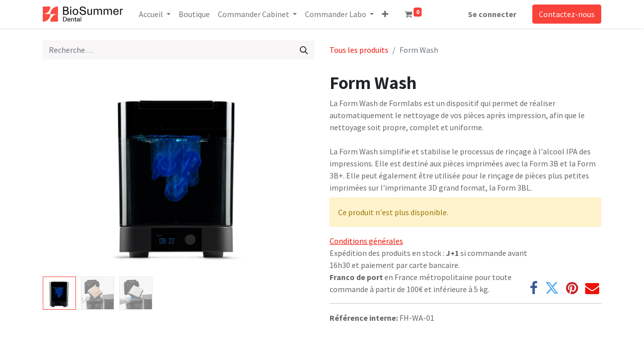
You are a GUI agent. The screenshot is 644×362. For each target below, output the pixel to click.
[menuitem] (194, 14)
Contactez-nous (567, 14)
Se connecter (492, 14)
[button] (385, 14)
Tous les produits (359, 50)
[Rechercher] (304, 50)
